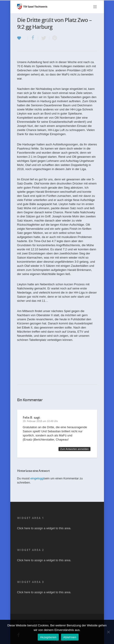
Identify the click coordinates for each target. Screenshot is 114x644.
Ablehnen (70, 637)
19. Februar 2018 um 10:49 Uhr (40, 421)
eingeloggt (37, 478)
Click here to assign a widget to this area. (44, 528)
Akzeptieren (48, 637)
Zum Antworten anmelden (74, 449)
